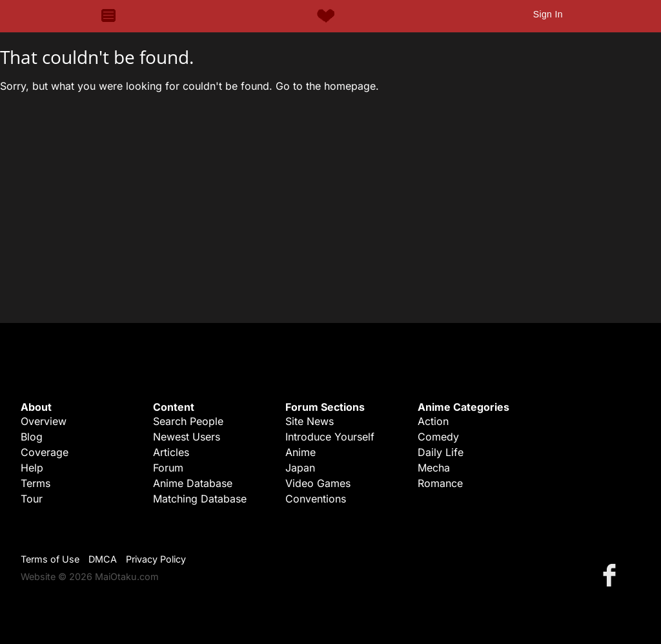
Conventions (316, 499)
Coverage (45, 452)
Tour (32, 499)
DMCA (103, 559)
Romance (440, 483)
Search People (188, 421)
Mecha (434, 468)
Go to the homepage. (327, 86)
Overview (44, 421)
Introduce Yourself (330, 437)
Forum (168, 468)
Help (32, 468)
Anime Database (193, 483)
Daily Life (441, 452)
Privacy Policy (156, 559)
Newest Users (187, 437)
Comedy (438, 437)
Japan (300, 468)
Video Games (318, 483)
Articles (171, 452)
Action (433, 421)
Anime (300, 452)
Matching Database (200, 499)
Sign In (548, 14)
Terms (36, 483)
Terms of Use (50, 559)
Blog (32, 437)
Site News (310, 421)
